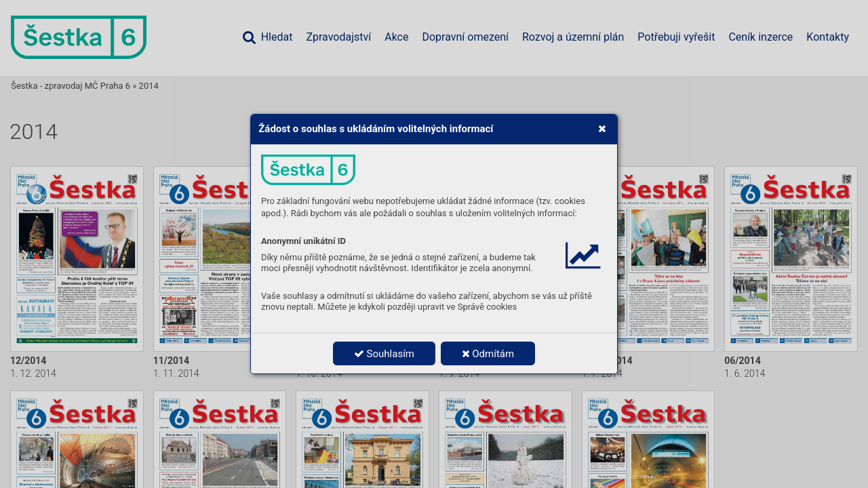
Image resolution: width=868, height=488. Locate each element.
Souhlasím (384, 354)
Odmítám (488, 354)
